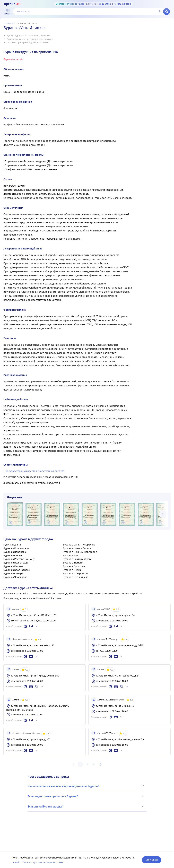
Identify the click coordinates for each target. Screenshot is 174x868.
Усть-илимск (9, 23)
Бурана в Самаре (13, 573)
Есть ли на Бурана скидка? (86, 806)
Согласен (152, 862)
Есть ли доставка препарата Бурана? (86, 796)
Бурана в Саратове (74, 566)
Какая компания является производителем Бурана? (86, 786)
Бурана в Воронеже (15, 552)
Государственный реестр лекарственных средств (35, 471)
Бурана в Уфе (71, 555)
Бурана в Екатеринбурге (77, 559)
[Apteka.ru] (12, 4)
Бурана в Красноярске (17, 570)
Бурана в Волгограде (16, 562)
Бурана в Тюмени (73, 562)
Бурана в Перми (72, 570)
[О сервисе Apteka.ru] (168, 4)
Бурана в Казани (13, 566)
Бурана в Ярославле (15, 577)
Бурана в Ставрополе (76, 573)
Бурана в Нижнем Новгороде (80, 552)
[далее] (163, 514)
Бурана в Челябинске (76, 577)
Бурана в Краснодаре (16, 548)
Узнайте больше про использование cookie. (39, 865)
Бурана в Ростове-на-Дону (19, 559)
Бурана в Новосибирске (77, 548)
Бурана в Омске (13, 555)
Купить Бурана (12, 544)
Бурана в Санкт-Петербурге (79, 544)
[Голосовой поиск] (160, 12)
